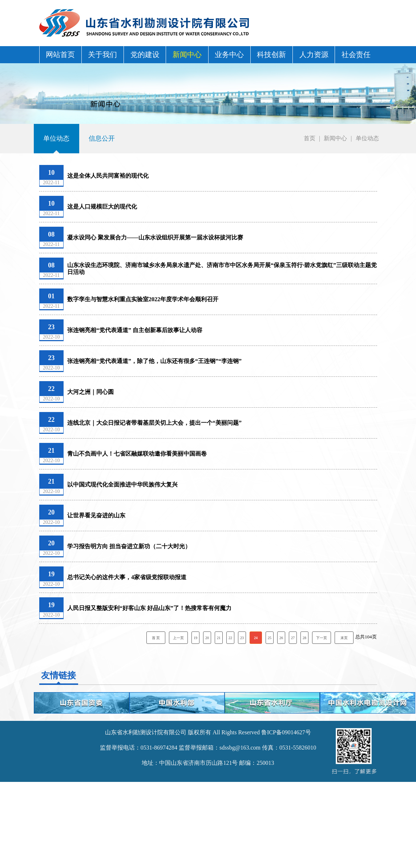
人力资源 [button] (314, 54)
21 (219, 638)
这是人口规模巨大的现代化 (102, 207)
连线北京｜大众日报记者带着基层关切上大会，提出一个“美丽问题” (154, 423)
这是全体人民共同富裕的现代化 (108, 176)
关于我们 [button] (102, 54)
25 (270, 638)
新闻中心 (335, 138)
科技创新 (271, 54)
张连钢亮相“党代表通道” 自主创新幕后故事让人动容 (135, 330)
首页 (310, 138)
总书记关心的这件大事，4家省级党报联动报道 (127, 577)
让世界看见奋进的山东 (96, 515)
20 (207, 638)
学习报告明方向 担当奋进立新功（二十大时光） (129, 546)
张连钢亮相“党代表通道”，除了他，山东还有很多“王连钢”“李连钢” (154, 361)
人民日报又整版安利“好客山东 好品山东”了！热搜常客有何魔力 (149, 608)
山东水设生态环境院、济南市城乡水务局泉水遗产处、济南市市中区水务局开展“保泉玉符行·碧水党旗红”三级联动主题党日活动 (222, 269)
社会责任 (356, 54)
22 (230, 638)
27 (293, 638)
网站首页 (60, 54)
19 (195, 638)
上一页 (178, 638)
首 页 (156, 638)
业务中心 (229, 54)
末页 (344, 638)
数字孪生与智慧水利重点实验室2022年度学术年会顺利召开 (143, 299)
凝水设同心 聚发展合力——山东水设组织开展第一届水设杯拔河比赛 (155, 237)
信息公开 (102, 138)
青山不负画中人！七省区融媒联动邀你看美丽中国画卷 (137, 454)
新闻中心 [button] (187, 54)
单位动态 (56, 138)
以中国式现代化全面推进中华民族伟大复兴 (122, 485)
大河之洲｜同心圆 (90, 392)
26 (281, 638)
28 (304, 638)
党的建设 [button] (145, 54)
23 (242, 638)
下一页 (322, 638)
